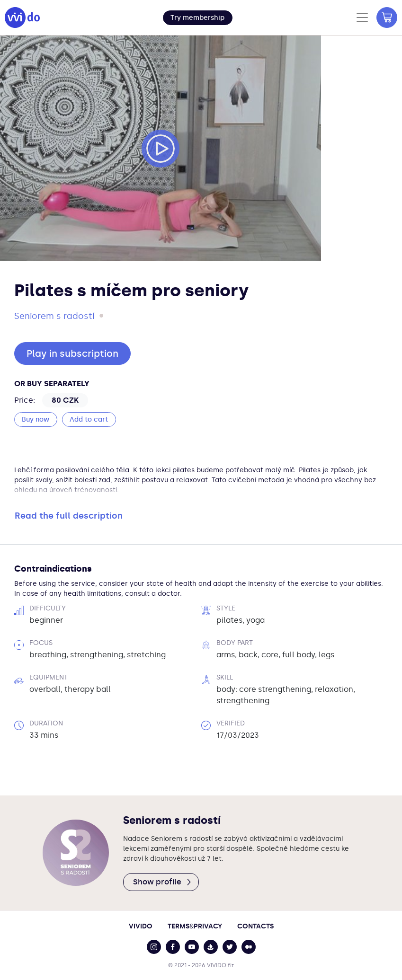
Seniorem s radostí (54, 316)
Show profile (163, 882)
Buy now (36, 419)
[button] (198, 18)
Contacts (255, 926)
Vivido (141, 926)
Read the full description (69, 516)
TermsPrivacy (195, 926)
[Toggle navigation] (362, 18)
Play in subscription (72, 353)
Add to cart (89, 419)
